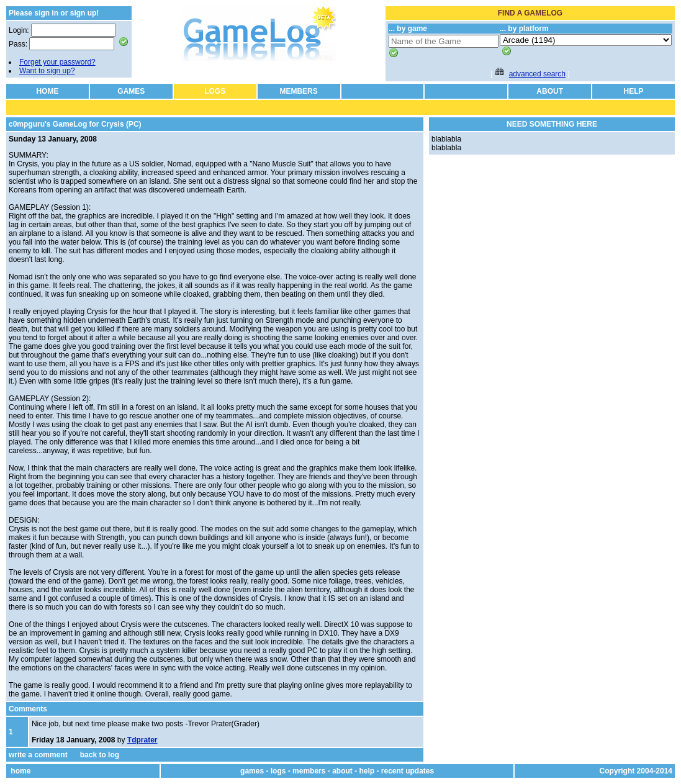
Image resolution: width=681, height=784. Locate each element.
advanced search (537, 74)
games (252, 771)
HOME (47, 91)
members (309, 771)
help (367, 771)
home (20, 771)
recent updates (408, 771)
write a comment (38, 755)
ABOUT (550, 91)
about (342, 771)
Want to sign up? (47, 71)
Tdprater (142, 740)
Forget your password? (57, 62)
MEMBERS (298, 91)
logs (278, 771)
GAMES (131, 91)
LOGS (215, 91)
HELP (634, 91)
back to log (100, 755)
